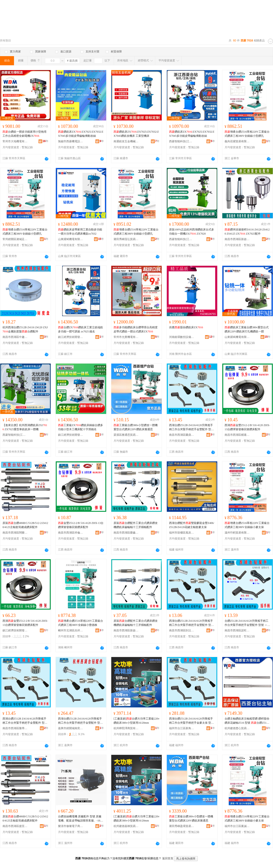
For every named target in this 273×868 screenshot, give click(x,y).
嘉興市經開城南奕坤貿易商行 (71, 728)
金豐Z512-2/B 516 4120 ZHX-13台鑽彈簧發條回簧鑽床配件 (81, 525)
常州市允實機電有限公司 (126, 337)
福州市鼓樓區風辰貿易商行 (182, 533)
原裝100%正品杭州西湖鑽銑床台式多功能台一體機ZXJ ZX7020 (192, 232)
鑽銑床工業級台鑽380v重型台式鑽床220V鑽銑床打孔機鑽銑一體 (247, 329)
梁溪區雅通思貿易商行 (126, 435)
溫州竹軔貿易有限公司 (237, 533)
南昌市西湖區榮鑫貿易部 (126, 533)
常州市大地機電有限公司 (15, 141)
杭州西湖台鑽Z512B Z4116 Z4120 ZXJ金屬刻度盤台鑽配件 (25, 329)
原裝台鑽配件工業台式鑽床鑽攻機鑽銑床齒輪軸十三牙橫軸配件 (136, 525)
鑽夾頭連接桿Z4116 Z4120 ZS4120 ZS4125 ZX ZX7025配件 (247, 232)
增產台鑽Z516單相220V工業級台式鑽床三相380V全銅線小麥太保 (247, 525)
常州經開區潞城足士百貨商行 (15, 239)
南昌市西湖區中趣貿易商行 (15, 337)
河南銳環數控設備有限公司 (182, 337)
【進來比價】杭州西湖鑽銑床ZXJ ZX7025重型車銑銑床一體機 (25, 427)
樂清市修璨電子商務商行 (71, 826)
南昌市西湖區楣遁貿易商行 (237, 435)
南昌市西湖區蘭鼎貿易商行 (182, 435)
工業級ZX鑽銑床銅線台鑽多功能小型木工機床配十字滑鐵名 (81, 427)
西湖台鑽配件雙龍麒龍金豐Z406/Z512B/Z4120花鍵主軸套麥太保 (192, 525)
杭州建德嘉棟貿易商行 (126, 826)
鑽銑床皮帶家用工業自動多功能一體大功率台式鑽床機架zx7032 (80, 232)
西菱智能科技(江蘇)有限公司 (182, 141)
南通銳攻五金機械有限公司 (126, 141)
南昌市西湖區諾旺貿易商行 (237, 630)
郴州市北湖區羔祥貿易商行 (71, 630)
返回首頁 (168, 858)
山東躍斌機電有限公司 (71, 239)
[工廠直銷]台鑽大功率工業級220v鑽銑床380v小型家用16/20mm (136, 721)
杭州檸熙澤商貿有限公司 (126, 728)
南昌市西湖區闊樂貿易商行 (15, 533)
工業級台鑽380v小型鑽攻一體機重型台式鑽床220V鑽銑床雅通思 (136, 427)
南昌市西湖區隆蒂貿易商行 (15, 728)
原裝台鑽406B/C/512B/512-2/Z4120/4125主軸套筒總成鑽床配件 (25, 525)
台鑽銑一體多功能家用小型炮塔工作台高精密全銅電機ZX (25, 134)
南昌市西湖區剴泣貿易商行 (182, 630)
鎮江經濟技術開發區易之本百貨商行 (15, 630)
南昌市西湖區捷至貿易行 (15, 826)
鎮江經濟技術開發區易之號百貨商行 (71, 337)
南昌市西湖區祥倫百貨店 (71, 533)
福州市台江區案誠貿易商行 (237, 826)
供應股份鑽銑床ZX (186, 327)
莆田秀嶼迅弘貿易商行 (126, 239)
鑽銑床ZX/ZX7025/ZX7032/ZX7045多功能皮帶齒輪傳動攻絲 (81, 134)
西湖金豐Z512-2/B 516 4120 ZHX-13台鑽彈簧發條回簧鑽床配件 (247, 427)
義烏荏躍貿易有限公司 (237, 141)
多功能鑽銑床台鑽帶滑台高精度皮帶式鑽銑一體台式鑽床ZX (136, 329)
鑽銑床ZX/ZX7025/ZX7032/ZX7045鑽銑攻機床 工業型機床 (136, 134)
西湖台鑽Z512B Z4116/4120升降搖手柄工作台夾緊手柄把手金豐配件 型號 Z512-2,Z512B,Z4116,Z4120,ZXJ (80, 721)
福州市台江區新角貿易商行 (182, 728)
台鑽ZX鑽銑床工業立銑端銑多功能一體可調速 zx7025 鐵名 (81, 329)
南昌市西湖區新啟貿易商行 (237, 239)
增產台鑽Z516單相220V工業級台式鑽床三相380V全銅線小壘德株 (81, 623)
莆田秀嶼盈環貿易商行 (182, 826)
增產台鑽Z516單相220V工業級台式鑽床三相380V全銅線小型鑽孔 (247, 134)
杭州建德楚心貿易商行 (237, 728)
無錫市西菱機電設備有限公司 (71, 141)
